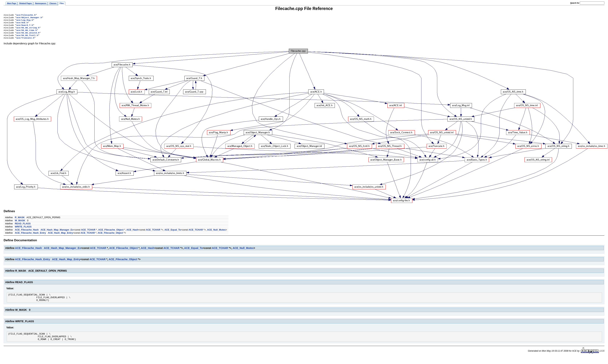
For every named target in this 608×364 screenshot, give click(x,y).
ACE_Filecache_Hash (27, 233)
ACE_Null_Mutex (216, 233)
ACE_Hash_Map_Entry (60, 236)
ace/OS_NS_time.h (27, 33)
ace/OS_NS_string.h (28, 30)
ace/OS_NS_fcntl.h (27, 39)
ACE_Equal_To (173, 233)
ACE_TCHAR (88, 233)
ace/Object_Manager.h (29, 18)
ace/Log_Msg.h (25, 21)
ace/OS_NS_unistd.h (28, 36)
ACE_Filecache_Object (111, 233)
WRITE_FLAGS (23, 230)
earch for (575, 3)
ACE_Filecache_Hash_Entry (30, 236)
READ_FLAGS (23, 227)
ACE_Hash (132, 233)
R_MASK (20, 221)
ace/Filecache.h (26, 15)
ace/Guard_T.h (25, 27)
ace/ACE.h (22, 24)
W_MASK (20, 224)
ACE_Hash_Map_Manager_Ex (57, 233)
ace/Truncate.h (25, 41)
